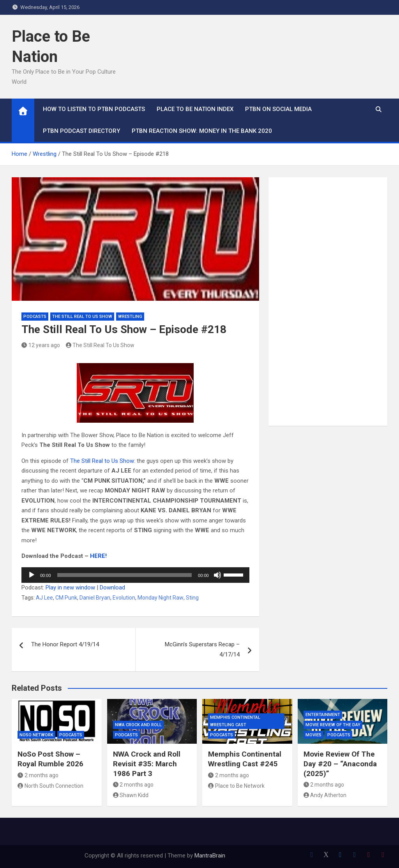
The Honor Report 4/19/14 (65, 644)
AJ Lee (44, 598)
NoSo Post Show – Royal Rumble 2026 (50, 759)
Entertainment (323, 715)
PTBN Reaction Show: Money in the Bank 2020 (202, 131)
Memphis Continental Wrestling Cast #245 (245, 759)
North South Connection (50, 786)
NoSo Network (36, 735)
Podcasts (35, 317)
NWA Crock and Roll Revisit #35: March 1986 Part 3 (147, 764)
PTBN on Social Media (278, 109)
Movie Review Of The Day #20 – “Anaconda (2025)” (340, 764)
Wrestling (130, 317)
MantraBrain (210, 856)
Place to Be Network (236, 786)
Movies (313, 735)
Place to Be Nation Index (195, 109)
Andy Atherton (325, 795)
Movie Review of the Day (333, 725)
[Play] (32, 575)
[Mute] (217, 575)
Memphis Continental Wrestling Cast (235, 721)
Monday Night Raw (161, 598)
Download (112, 587)
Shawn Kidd (131, 795)
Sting (192, 598)
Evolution (124, 598)
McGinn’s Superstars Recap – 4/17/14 (202, 649)
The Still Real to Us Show (102, 461)
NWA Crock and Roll (138, 725)
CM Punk (66, 598)
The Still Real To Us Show (82, 317)
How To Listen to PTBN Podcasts (94, 109)
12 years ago (41, 345)
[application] (135, 575)
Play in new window (70, 587)
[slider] (125, 575)
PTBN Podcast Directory (81, 131)
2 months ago (38, 775)
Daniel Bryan (95, 598)
